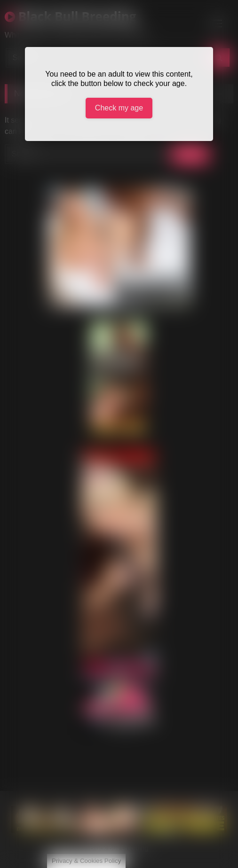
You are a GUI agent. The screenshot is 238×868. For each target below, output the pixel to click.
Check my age (119, 108)
